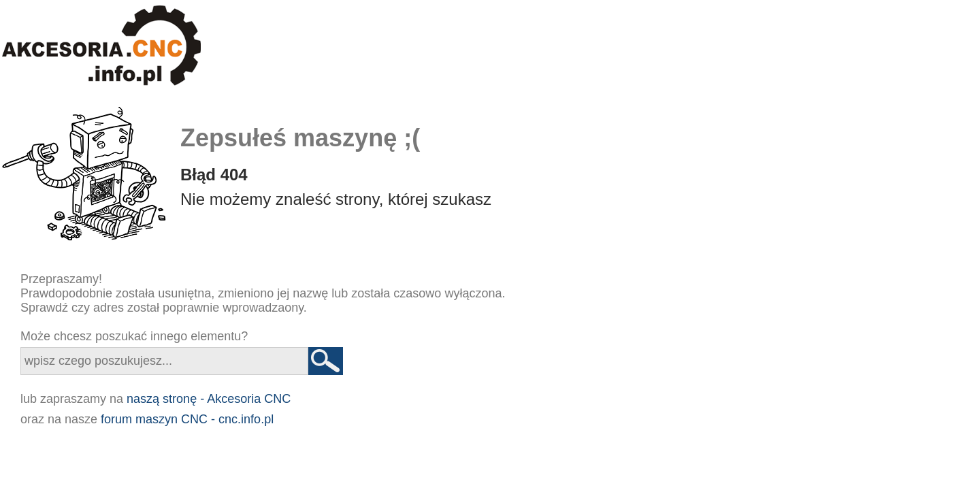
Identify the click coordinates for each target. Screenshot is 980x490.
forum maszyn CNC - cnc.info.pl (187, 419)
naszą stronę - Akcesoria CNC (209, 399)
